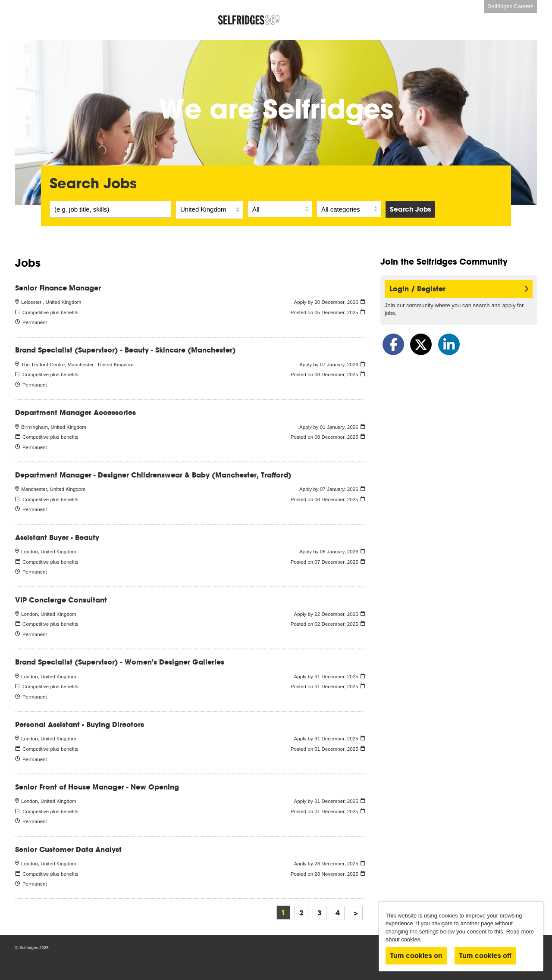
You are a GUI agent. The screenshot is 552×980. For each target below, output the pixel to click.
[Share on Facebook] (393, 344)
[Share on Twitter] (421, 344)
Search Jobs (410, 209)
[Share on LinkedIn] (449, 344)
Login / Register (459, 289)
